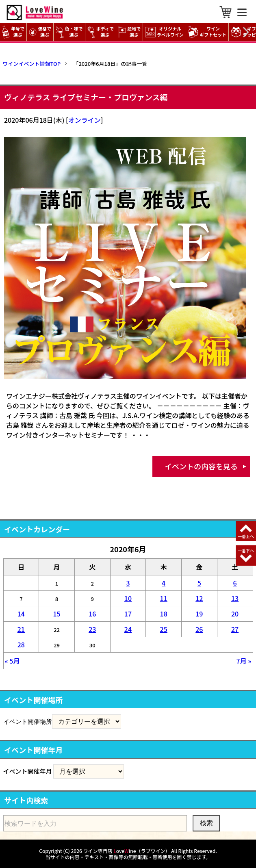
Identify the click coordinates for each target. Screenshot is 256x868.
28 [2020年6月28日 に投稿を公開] (21, 644)
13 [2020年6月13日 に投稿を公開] (235, 598)
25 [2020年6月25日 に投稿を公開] (164, 629)
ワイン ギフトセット (208, 32)
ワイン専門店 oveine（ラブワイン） (127, 851)
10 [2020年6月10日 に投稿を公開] (128, 598)
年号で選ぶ (13, 32)
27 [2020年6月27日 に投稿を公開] (235, 629)
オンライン (85, 120)
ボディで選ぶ (101, 32)
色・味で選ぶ (69, 32)
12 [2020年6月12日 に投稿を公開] (199, 598)
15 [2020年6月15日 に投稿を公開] (56, 614)
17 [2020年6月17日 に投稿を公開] (128, 614)
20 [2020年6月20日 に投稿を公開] (235, 614)
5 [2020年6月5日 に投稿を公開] (199, 583)
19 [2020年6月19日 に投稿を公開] (199, 614)
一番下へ (246, 550)
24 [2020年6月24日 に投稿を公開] (128, 629)
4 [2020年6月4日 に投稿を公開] (164, 583)
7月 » (244, 661)
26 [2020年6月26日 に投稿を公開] (199, 629)
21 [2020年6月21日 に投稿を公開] (21, 629)
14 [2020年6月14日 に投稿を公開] (21, 614)
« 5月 (12, 661)
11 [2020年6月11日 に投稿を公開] (164, 598)
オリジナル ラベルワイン (165, 32)
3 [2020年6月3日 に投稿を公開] (128, 583)
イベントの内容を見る (201, 466)
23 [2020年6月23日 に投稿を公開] (92, 629)
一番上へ (246, 536)
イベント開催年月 (28, 771)
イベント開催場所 (28, 721)
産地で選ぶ (129, 32)
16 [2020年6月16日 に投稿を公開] (92, 614)
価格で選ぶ (40, 32)
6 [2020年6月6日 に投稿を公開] (235, 583)
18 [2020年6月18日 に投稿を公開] (164, 614)
